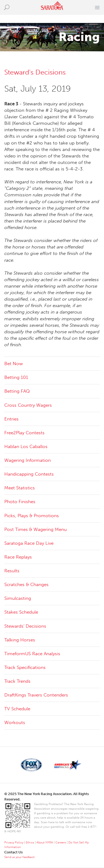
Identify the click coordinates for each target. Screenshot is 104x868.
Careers (61, 842)
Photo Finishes (20, 502)
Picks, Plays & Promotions (32, 516)
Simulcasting (18, 598)
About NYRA (45, 842)
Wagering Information (28, 460)
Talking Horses (20, 640)
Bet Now (14, 364)
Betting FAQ (17, 391)
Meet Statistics (20, 488)
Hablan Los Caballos (26, 446)
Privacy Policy (14, 842)
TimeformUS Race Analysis (32, 654)
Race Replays (18, 557)
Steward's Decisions (35, 72)
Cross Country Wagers (28, 405)
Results (12, 571)
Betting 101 (16, 377)
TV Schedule (17, 709)
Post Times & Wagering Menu (36, 529)
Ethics (30, 842)
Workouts (15, 722)
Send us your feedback (20, 857)
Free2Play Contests (24, 433)
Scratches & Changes (26, 584)
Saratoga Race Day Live (29, 543)
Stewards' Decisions (25, 626)
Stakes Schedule (21, 612)
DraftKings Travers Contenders (36, 695)
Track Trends (17, 681)
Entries (11, 419)
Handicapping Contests (29, 474)
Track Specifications (25, 667)
